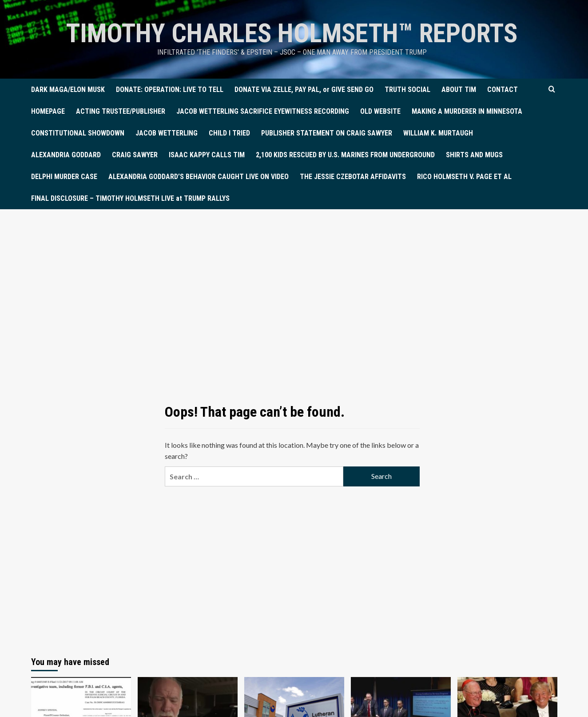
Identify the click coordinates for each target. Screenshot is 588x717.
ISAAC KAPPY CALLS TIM (207, 155)
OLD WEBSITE (380, 111)
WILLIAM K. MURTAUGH (438, 133)
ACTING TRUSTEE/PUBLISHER (121, 111)
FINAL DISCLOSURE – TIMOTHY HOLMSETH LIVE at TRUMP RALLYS (130, 198)
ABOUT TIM (459, 90)
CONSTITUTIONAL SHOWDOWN (78, 133)
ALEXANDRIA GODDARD (66, 155)
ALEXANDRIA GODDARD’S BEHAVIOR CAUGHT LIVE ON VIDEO (199, 177)
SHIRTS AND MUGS (474, 155)
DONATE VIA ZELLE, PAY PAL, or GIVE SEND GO (304, 90)
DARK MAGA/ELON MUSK (68, 90)
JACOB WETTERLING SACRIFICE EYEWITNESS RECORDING (263, 111)
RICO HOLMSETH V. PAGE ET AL (464, 177)
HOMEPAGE (48, 111)
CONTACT (503, 90)
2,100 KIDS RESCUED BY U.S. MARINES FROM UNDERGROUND (345, 155)
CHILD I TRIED (229, 133)
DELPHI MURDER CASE (64, 177)
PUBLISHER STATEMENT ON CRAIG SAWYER (327, 133)
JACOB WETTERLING (167, 133)
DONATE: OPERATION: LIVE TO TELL (170, 90)
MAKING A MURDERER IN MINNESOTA (467, 111)
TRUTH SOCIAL (407, 90)
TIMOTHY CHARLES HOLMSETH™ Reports (292, 33)
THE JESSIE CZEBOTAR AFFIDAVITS (353, 177)
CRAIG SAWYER (135, 155)
